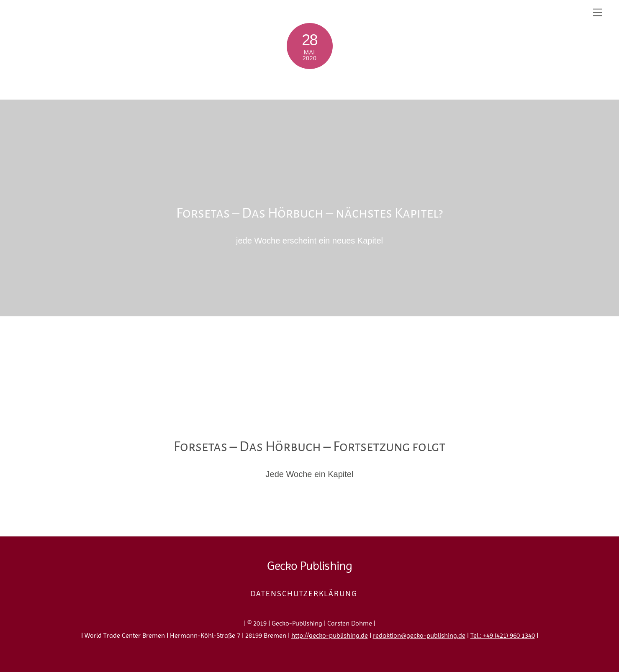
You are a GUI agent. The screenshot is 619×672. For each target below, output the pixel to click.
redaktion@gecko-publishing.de (419, 635)
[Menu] (598, 12)
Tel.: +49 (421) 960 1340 (503, 635)
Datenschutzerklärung (304, 594)
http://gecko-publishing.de (330, 635)
